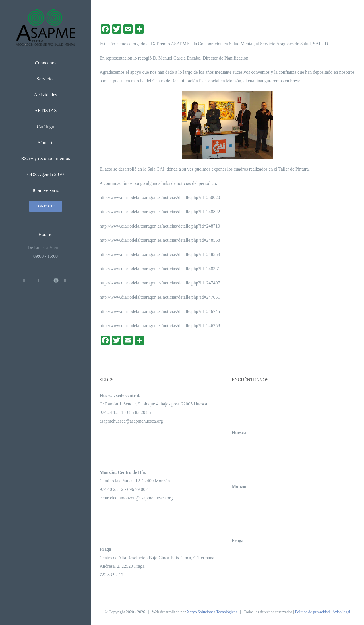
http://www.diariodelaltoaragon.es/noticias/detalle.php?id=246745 (160, 311)
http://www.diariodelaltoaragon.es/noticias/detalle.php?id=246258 (160, 326)
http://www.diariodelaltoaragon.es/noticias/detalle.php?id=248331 (160, 269)
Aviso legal (341, 612)
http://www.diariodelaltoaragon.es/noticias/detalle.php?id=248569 (160, 254)
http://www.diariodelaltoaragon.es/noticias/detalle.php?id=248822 (160, 212)
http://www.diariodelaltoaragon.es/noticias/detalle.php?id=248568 (160, 240)
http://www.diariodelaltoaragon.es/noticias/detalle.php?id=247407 (160, 283)
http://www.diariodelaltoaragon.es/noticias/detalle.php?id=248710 (160, 226)
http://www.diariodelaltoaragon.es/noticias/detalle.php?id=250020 (160, 197)
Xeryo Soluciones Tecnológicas (212, 612)
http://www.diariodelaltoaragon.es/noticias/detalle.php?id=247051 (160, 297)
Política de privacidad (312, 612)
